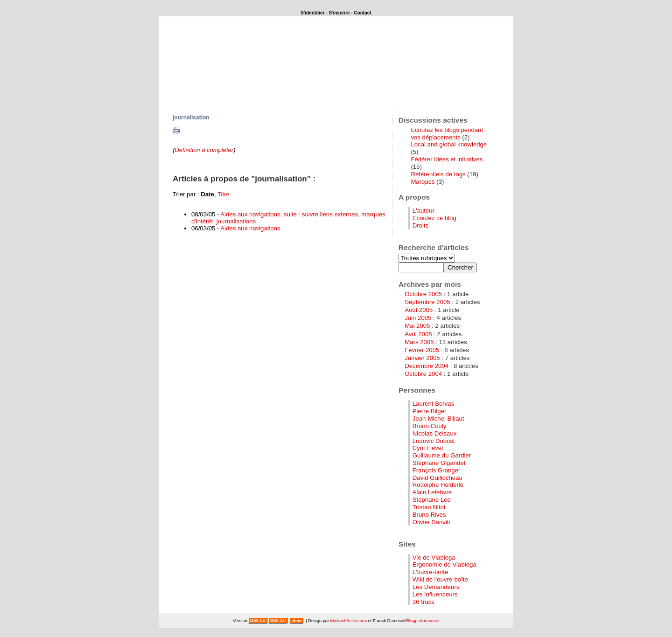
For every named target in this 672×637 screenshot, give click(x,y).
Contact (363, 13)
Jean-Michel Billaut (438, 419)
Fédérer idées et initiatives (447, 159)
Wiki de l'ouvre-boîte (440, 579)
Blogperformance (423, 621)
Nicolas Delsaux (435, 433)
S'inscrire (339, 13)
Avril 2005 (418, 334)
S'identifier (312, 13)
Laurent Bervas (433, 404)
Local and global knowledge (449, 144)
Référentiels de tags (438, 174)
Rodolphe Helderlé (438, 485)
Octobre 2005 (423, 294)
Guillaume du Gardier (442, 455)
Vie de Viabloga (434, 557)
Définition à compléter (204, 150)
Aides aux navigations (250, 228)
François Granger (437, 470)
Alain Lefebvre (432, 492)
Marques (423, 182)
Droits (420, 225)
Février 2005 (422, 350)
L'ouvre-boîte (430, 572)
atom (297, 620)
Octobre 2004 (423, 374)
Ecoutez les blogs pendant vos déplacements (447, 134)
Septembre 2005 (427, 302)
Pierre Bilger (430, 411)
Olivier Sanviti (431, 522)
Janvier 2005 (422, 358)
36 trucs (423, 602)
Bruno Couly (430, 426)
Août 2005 (419, 310)
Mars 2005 (419, 342)
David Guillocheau (437, 478)
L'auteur (423, 211)
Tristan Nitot (429, 507)
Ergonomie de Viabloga (444, 564)
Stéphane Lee (432, 500)
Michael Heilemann (349, 621)
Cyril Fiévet (428, 448)
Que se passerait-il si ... (235, 85)
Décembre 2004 (427, 366)
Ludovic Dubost (434, 441)
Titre (224, 194)
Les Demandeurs (436, 587)
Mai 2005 (417, 326)
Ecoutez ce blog (434, 218)
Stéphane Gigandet (439, 463)
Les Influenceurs (435, 594)
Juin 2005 (418, 318)
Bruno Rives (429, 515)
